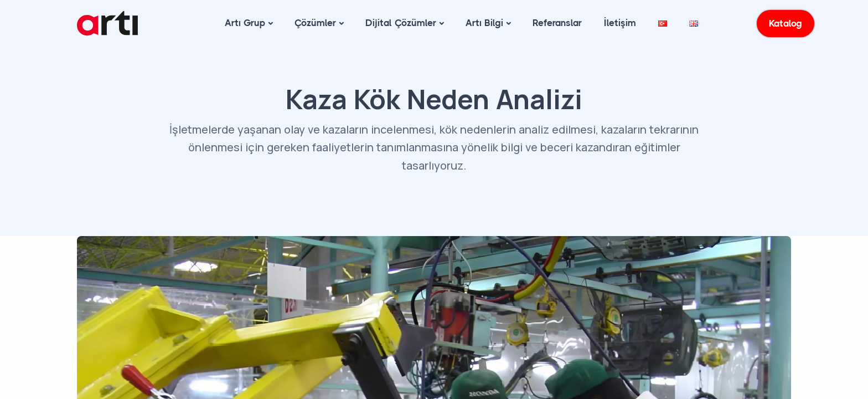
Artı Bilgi (484, 23)
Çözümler (315, 23)
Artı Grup (245, 23)
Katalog (786, 23)
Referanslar (557, 23)
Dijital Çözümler (401, 23)
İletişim (620, 23)
